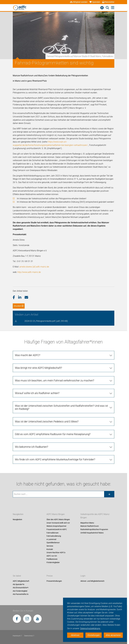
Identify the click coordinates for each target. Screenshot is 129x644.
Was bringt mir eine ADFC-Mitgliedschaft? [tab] (38, 368)
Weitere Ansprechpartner (56, 526)
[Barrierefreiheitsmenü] (102, 8)
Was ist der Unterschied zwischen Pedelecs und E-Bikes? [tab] (47, 422)
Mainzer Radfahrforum (90, 526)
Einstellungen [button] (94, 635)
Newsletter (108, 2)
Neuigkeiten (18, 514)
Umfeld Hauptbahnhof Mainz (92, 533)
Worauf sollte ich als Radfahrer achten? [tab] (37, 393)
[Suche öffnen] (107, 8)
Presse (50, 576)
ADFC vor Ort (52, 556)
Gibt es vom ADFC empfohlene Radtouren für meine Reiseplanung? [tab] (53, 434)
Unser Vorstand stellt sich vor (58, 523)
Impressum (17, 636)
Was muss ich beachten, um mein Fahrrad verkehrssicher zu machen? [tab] (55, 380)
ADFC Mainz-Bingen (56, 514)
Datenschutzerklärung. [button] (90, 628)
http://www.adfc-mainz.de (29, 272)
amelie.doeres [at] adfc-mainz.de (34, 267)
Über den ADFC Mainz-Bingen (58, 520)
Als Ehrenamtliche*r (21, 588)
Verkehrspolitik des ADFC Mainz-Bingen (95, 516)
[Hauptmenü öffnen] (113, 8)
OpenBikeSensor (53, 543)
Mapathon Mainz (87, 523)
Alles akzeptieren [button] (113, 635)
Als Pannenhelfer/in (21, 594)
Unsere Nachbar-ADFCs (56, 553)
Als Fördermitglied (20, 591)
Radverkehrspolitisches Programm (94, 529)
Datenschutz (29, 636)
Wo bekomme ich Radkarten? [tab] (32, 447)
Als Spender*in (19, 584)
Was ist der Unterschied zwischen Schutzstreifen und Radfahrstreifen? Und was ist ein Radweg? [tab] (61, 407)
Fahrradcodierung (54, 536)
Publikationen (52, 559)
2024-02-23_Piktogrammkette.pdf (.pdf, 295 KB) (46, 321)
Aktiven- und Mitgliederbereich (92, 581)
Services (50, 546)
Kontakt (50, 549)
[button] (16, 297)
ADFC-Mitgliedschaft (21, 581)
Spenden (95, 2)
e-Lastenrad (51, 539)
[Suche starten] (109, 494)
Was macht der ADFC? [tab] (28, 355)
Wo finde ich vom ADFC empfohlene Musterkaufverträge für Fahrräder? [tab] (55, 459)
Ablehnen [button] (75, 635)
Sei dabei (17, 576)
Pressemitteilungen (54, 581)
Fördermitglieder (53, 562)
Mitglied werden (79, 2)
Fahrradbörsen (53, 533)
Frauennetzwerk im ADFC (57, 529)
